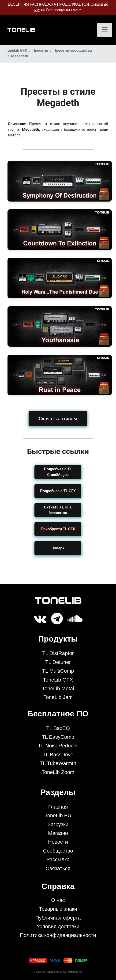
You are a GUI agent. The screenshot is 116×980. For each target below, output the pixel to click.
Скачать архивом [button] (58, 418)
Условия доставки (58, 926)
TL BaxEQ (58, 728)
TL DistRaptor (58, 653)
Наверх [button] (58, 548)
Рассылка (58, 859)
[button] (58, 529)
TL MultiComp (58, 671)
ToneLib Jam (58, 697)
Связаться (58, 868)
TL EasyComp (58, 737)
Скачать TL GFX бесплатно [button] (58, 510)
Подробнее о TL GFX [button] (58, 491)
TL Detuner (58, 662)
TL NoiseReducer (58, 746)
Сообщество (58, 851)
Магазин (58, 833)
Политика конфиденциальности (58, 935)
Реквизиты (75, 972)
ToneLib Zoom (58, 772)
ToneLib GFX (58, 680)
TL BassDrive (58, 755)
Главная (58, 807)
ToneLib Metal (58, 688)
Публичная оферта (58, 918)
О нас (58, 900)
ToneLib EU (58, 815)
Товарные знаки (58, 909)
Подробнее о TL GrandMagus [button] (58, 472)
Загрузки (58, 824)
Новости (58, 842)
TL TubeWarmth (58, 763)
